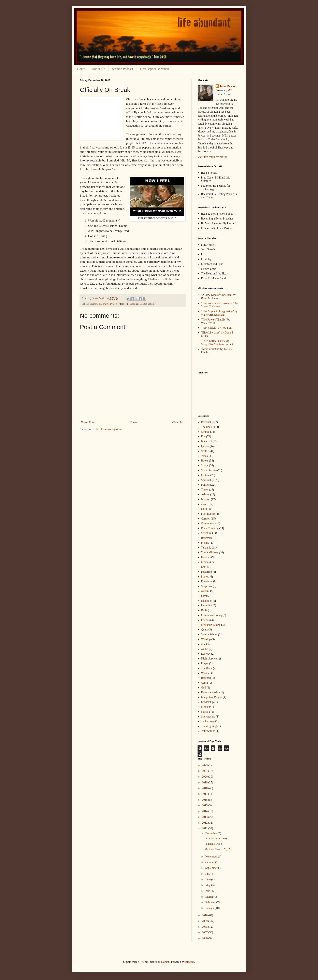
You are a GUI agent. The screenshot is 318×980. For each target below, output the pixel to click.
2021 (205, 771)
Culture (205, 475)
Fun (203, 436)
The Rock (207, 668)
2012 (205, 823)
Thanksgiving (209, 726)
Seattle (205, 451)
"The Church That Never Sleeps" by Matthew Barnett (217, 343)
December (211, 833)
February (211, 902)
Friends (205, 620)
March (209, 897)
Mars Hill (124, 304)
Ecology (206, 654)
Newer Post (88, 422)
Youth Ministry (210, 552)
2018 (205, 788)
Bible (204, 610)
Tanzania (206, 548)
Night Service (209, 659)
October (210, 862)
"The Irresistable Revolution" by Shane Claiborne (220, 305)
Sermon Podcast (122, 69)
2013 (205, 817)
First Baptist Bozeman (154, 69)
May (208, 885)
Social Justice (209, 470)
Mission (206, 499)
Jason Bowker (228, 86)
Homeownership (211, 692)
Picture (205, 543)
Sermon (206, 712)
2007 (205, 932)
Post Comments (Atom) (109, 429)
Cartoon (206, 519)
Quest (205, 630)
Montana (206, 707)
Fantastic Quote (214, 844)
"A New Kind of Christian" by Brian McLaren (218, 297)
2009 (205, 921)
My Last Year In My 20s (219, 849)
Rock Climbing (210, 528)
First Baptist (208, 514)
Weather (206, 673)
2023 (205, 765)
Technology (208, 721)
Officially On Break (216, 838)
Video (205, 456)
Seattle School (147, 304)
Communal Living (212, 615)
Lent (204, 567)
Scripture (206, 533)
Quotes (205, 446)
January (210, 908)
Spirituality (208, 480)
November (212, 857)
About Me (98, 69)
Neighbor (207, 601)
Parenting (207, 605)
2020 (205, 777)
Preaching (207, 581)
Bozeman (207, 538)
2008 (205, 927)
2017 (205, 794)
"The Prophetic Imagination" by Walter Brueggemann (219, 313)
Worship (206, 639)
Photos (205, 577)
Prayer (205, 663)
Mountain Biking (211, 625)
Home (81, 69)
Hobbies (206, 557)
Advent (205, 591)
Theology (207, 427)
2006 (205, 938)
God (204, 688)
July (208, 874)
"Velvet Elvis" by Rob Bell (216, 328)
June (208, 879)
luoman (165, 962)
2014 (205, 811)
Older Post (178, 422)
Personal (134, 304)
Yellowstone (208, 731)
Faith (204, 509)
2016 (205, 800)
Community (208, 523)
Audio (205, 649)
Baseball (206, 678)
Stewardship (208, 717)
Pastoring (207, 572)
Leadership (207, 702)
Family (205, 596)
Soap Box (207, 586)
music (205, 504)
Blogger (190, 962)
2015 (205, 805)
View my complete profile (212, 157)
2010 (205, 915)
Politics (205, 485)
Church (93, 304)
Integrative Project (108, 304)
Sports (205, 465)
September (212, 868)
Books (205, 461)
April (209, 891)
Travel (205, 490)
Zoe (203, 644)
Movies (205, 562)
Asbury (205, 494)
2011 (205, 828)
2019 (205, 783)
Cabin (205, 683)
